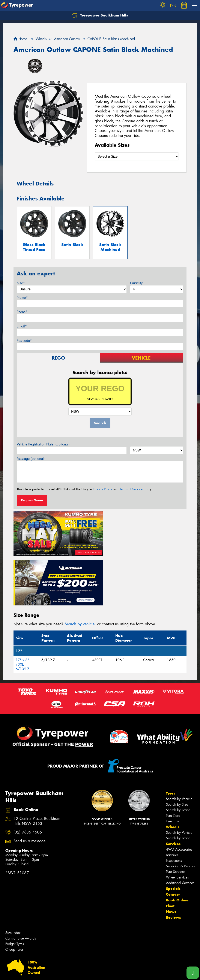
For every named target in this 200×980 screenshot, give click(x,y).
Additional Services (180, 831)
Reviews (173, 866)
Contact (173, 843)
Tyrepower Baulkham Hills (100, 15)
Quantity (136, 283)
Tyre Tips (172, 769)
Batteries (172, 803)
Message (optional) (31, 459)
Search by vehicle (80, 572)
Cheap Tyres (14, 898)
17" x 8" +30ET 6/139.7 (23, 613)
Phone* (22, 312)
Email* (22, 326)
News (171, 860)
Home (20, 39)
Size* (21, 283)
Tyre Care (173, 764)
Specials (173, 837)
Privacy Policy (102, 489)
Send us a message (29, 789)
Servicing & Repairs (180, 814)
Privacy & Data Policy (31, 973)
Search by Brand (178, 758)
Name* (22, 298)
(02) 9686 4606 (28, 781)
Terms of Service (131, 489)
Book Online (177, 848)
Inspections (174, 809)
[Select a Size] (137, 156)
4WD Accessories (179, 798)
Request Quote (32, 500)
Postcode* (24, 341)
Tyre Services (175, 820)
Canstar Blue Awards (21, 887)
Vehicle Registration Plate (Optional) (43, 444)
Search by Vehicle (179, 747)
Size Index (13, 881)
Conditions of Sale (57, 973)
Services (173, 792)
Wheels (173, 775)
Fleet (170, 854)
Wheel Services (177, 825)
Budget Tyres (15, 892)
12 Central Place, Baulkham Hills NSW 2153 (37, 769)
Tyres (171, 741)
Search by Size (177, 753)
